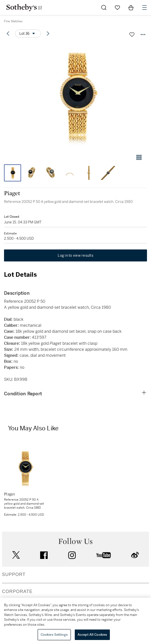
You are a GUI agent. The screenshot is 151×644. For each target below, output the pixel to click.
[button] (75, 96)
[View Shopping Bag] (131, 8)
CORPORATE (17, 591)
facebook (44, 555)
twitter (16, 555)
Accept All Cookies (92, 635)
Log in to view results (75, 255)
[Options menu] (28, 34)
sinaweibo (135, 555)
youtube (104, 555)
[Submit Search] (104, 8)
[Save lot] (132, 35)
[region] (75, 621)
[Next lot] (48, 34)
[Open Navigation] (144, 8)
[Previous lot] (8, 34)
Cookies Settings (54, 635)
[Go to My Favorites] (117, 8)
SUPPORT (14, 574)
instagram (72, 555)
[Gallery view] (139, 157)
